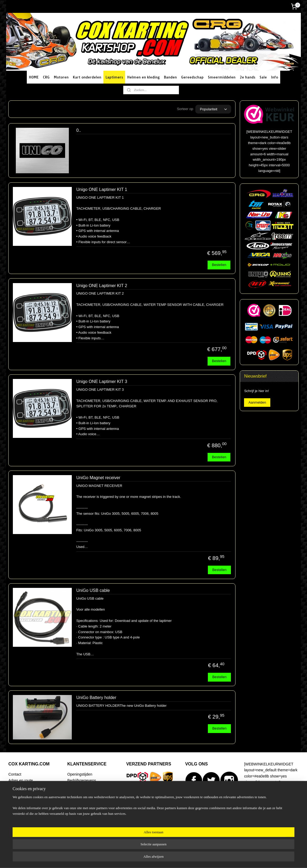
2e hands (248, 77)
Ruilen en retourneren (85, 798)
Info (275, 77)
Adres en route (21, 780)
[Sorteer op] (213, 109)
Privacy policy (79, 816)
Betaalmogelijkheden (85, 792)
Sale (263, 77)
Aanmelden (257, 402)
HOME (34, 77)
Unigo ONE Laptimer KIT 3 (102, 382)
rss (151, 858)
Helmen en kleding (143, 77)
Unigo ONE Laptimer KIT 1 (102, 189)
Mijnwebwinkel (210, 858)
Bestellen (219, 265)
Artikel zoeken (20, 816)
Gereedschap (192, 77)
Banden (170, 77)
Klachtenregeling (81, 810)
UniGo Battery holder (96, 698)
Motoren (61, 77)
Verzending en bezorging (88, 786)
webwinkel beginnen (169, 858)
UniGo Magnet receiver (98, 478)
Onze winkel (18, 792)
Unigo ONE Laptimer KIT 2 (102, 286)
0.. (79, 130)
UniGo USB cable (93, 590)
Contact (15, 774)
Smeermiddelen (222, 77)
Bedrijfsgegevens (82, 780)
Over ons (16, 810)
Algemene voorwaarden (87, 804)
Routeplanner (20, 786)
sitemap (142, 858)
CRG (46, 77)
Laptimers (114, 77)
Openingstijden (80, 774)
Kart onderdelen (87, 77)
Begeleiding (18, 804)
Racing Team (19, 798)
